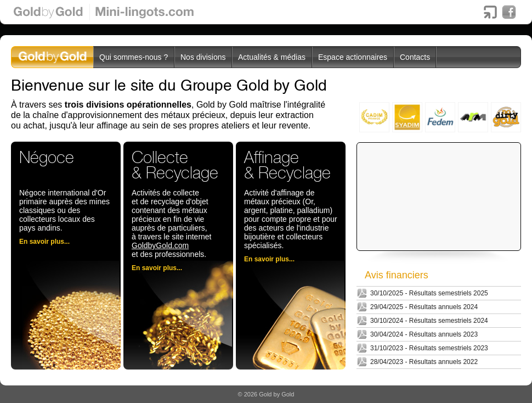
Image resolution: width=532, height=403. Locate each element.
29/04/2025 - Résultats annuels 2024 (424, 307)
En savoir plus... (44, 242)
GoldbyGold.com (160, 245)
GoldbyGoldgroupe (52, 57)
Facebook (509, 12)
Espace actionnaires (353, 57)
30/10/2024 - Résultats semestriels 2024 (429, 321)
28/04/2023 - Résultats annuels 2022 (424, 362)
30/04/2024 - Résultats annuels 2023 (424, 334)
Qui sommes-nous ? (134, 57)
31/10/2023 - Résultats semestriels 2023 (429, 348)
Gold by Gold (49, 12)
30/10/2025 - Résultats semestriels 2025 (429, 293)
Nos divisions (203, 57)
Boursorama (490, 12)
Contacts (415, 57)
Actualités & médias (272, 57)
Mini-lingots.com (145, 12)
